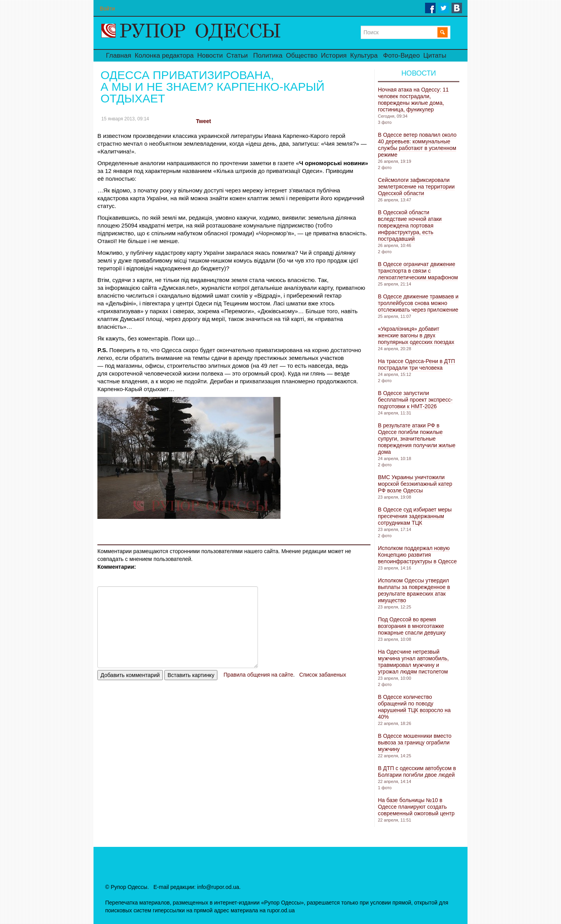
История (334, 56)
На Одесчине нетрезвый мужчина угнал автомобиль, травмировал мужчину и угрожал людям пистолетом (413, 662)
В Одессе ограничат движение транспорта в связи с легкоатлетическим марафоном (418, 271)
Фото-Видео (401, 56)
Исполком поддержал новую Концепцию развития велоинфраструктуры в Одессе (417, 555)
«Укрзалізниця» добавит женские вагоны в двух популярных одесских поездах (416, 335)
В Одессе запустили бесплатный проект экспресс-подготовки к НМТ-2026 (415, 400)
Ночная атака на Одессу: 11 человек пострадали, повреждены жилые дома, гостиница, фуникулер (413, 100)
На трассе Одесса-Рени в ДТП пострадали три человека (416, 364)
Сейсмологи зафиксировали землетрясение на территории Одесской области (416, 187)
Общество (302, 56)
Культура (364, 56)
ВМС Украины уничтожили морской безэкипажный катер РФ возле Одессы (415, 484)
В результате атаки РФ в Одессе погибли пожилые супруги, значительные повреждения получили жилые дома (417, 439)
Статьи (237, 56)
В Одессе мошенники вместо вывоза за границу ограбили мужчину (415, 742)
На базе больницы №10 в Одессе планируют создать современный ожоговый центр (416, 807)
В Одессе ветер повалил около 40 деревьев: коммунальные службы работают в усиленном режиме (417, 145)
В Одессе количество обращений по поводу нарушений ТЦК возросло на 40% (414, 707)
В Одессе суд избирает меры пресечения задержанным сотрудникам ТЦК (415, 516)
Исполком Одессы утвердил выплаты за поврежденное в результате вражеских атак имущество (414, 590)
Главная (119, 56)
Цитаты (435, 56)
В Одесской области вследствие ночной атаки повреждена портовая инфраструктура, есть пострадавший (410, 226)
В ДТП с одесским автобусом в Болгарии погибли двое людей (417, 771)
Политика (268, 56)
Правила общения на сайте (258, 675)
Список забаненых (323, 675)
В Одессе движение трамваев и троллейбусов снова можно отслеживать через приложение (418, 303)
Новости (210, 56)
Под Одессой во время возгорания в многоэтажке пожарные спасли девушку (412, 626)
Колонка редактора (164, 56)
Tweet (204, 121)
